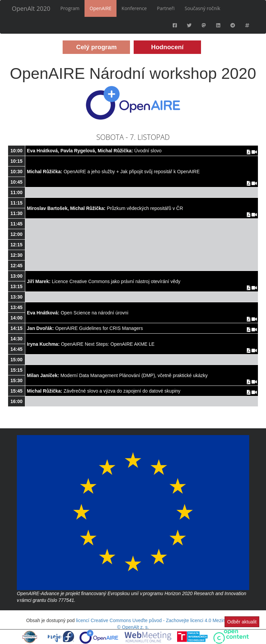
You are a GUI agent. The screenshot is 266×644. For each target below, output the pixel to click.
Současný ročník (203, 8)
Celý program (96, 47)
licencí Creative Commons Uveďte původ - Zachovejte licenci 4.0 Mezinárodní (157, 620)
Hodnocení (167, 47)
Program (70, 8)
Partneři (166, 8)
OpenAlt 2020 (31, 8)
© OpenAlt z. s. (133, 627)
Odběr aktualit (242, 622)
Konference (134, 8)
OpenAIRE (101, 8)
